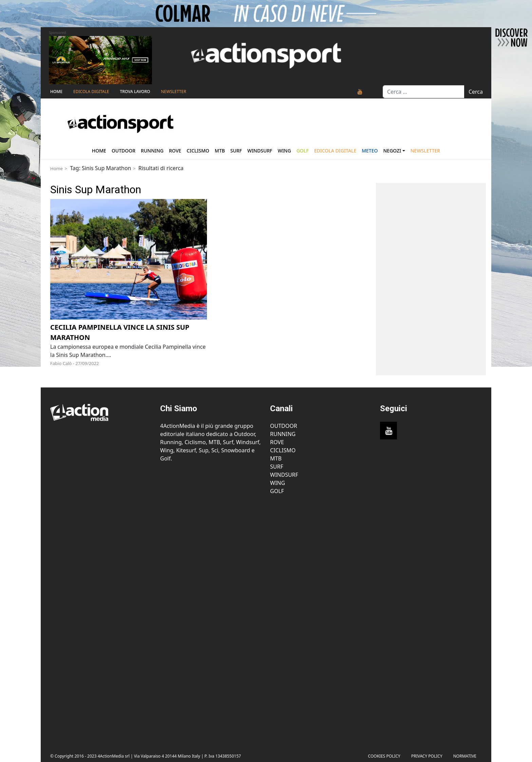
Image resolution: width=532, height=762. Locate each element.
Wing (284, 151)
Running (152, 151)
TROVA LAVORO (135, 92)
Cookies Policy (384, 756)
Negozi (392, 151)
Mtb (220, 151)
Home (56, 92)
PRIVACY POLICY (427, 756)
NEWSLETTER (173, 92)
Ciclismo (198, 151)
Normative (465, 756)
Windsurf (260, 151)
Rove (175, 151)
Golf (277, 491)
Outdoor (123, 151)
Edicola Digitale (91, 92)
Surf (236, 151)
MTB (276, 458)
